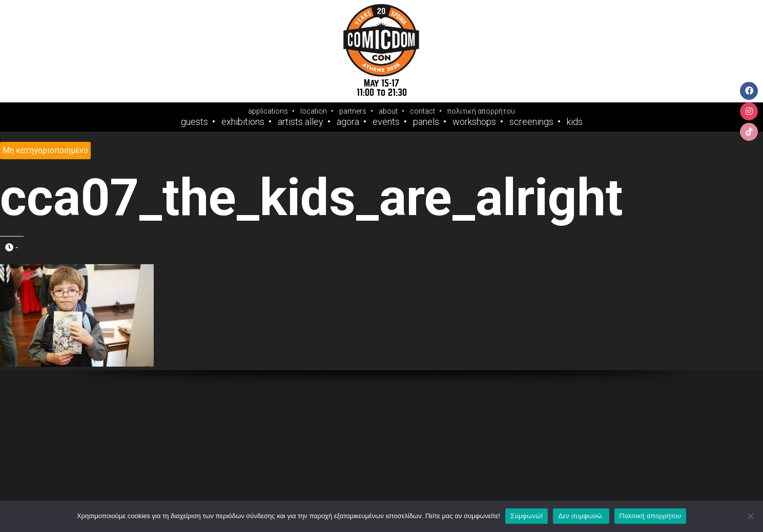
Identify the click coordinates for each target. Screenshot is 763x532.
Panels (426, 122)
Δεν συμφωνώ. (581, 516)
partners (353, 111)
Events (386, 122)
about (388, 111)
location (314, 111)
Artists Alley (301, 122)
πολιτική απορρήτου (481, 111)
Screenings (531, 122)
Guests (194, 122)
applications (268, 111)
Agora (348, 122)
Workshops (474, 122)
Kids (575, 122)
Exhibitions (243, 122)
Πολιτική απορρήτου (650, 516)
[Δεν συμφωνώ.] (750, 516)
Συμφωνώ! (527, 516)
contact (422, 111)
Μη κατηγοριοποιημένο (45, 150)
